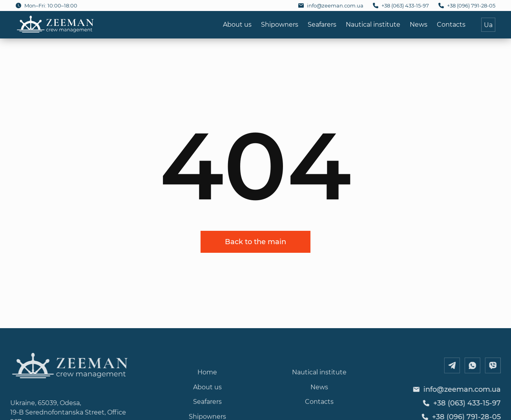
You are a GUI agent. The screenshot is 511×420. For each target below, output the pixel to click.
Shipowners (280, 24)
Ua (488, 25)
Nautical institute (373, 24)
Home (207, 383)
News (419, 24)
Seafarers (322, 24)
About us (237, 24)
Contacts (451, 24)
